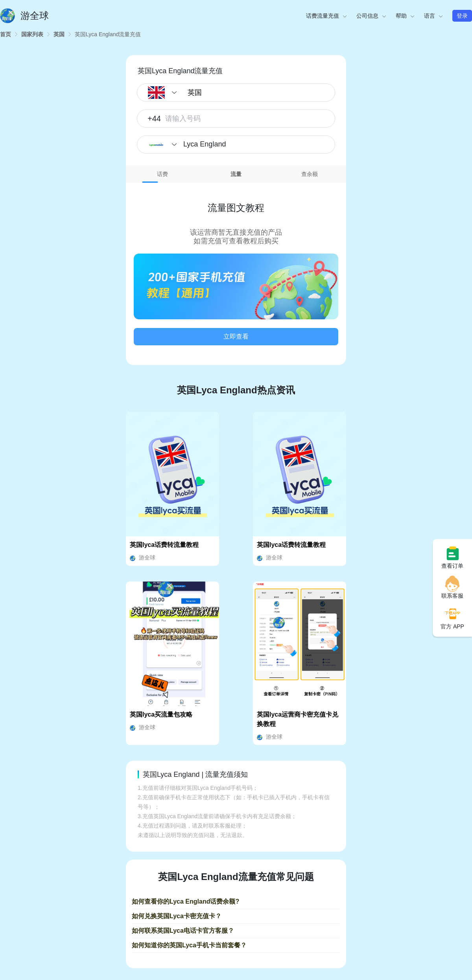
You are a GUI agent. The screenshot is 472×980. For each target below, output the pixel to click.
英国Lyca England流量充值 (108, 34)
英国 (59, 34)
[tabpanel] (236, 268)
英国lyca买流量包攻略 (161, 714)
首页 (6, 34)
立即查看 (236, 336)
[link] (6, 34)
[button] (236, 287)
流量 (236, 174)
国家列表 (32, 34)
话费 (162, 174)
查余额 (310, 174)
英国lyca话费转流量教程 (164, 545)
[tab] (163, 174)
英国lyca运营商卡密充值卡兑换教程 (298, 719)
